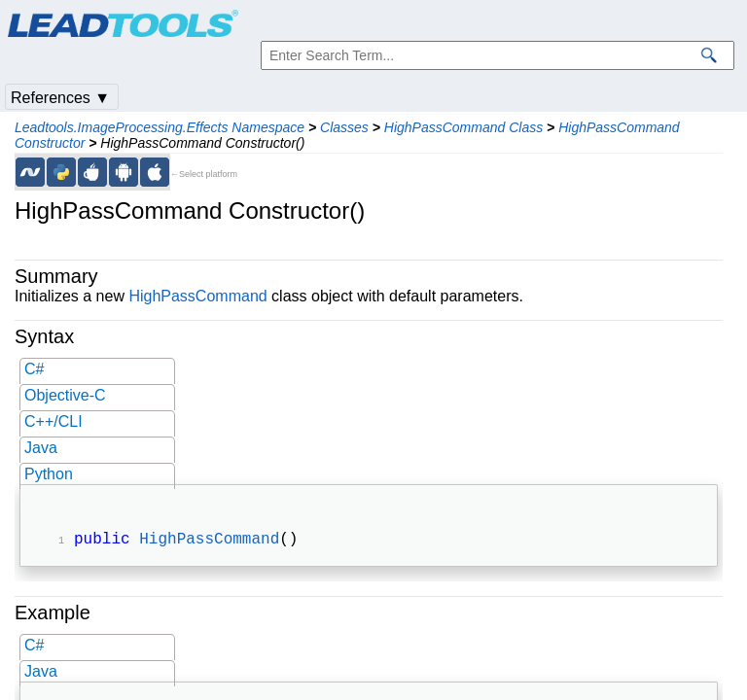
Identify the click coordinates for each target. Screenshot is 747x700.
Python (49, 474)
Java (41, 448)
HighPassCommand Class (463, 127)
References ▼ (60, 98)
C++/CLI (53, 421)
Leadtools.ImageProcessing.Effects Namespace (160, 127)
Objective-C (65, 395)
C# (34, 369)
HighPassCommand (197, 296)
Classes (344, 127)
